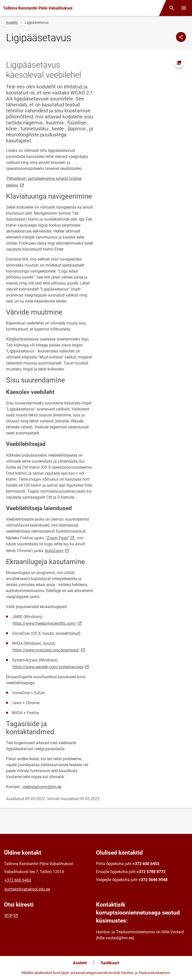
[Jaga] (181, 37)
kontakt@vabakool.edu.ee (27, 889)
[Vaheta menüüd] (184, 8)
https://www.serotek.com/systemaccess (51, 667)
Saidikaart (110, 963)
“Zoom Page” (60, 538)
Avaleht (12, 22)
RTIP (9, 916)
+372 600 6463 (18, 880)
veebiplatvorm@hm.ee (42, 787)
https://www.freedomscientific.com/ (47, 623)
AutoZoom (57, 550)
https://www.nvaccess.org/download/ (49, 650)
